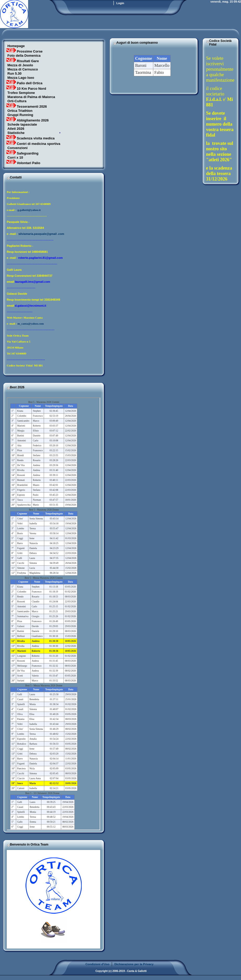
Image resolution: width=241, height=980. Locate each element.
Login (120, 3)
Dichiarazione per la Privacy (134, 964)
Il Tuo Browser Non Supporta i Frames (53, 614)
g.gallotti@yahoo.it (29, 210)
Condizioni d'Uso (97, 964)
